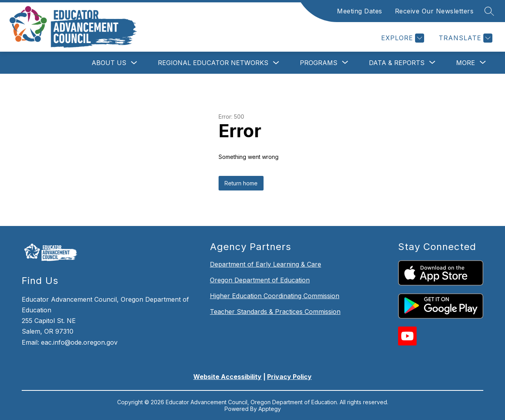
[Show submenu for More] (466, 63)
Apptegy (270, 409)
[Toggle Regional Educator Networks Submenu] (276, 63)
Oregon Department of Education (260, 280)
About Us (109, 63)
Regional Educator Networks (213, 63)
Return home (241, 183)
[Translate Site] (465, 38)
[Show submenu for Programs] (319, 63)
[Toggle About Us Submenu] (134, 63)
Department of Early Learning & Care (266, 264)
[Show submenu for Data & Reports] (397, 63)
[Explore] (402, 38)
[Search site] (489, 11)
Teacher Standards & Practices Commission (275, 312)
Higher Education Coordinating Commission (275, 296)
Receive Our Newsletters (434, 11)
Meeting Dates (360, 11)
